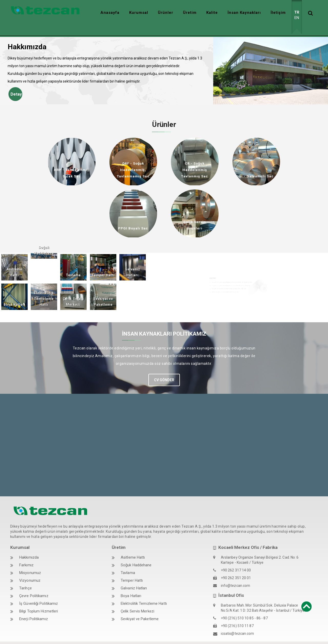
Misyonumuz (30, 561)
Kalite (212, 13)
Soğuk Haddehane (136, 554)
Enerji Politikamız (34, 608)
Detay (16, 83)
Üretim (190, 13)
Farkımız (26, 554)
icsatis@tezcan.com (238, 622)
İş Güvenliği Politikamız (39, 592)
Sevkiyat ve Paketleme (140, 608)
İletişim (278, 13)
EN (297, 18)
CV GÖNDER (164, 368)
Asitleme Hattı (133, 546)
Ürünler (166, 13)
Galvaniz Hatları (134, 577)
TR (297, 12)
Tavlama (128, 561)
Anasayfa (110, 13)
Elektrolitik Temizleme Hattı (144, 592)
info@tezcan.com (236, 574)
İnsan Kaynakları (244, 13)
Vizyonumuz (30, 569)
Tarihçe (25, 577)
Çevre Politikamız (34, 585)
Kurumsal (139, 13)
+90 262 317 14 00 (236, 559)
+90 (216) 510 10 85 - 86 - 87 (244, 607)
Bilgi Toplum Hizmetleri (39, 600)
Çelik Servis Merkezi (137, 600)
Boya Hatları (131, 585)
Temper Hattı (132, 569)
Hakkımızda (29, 546)
